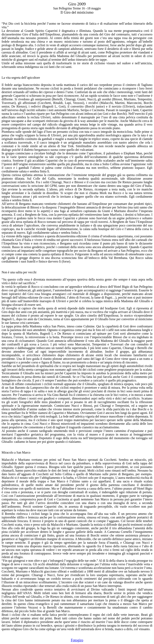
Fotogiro (77, 640)
